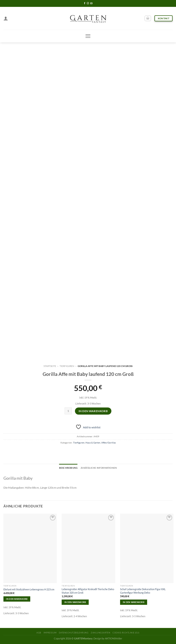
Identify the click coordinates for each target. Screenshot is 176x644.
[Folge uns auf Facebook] (85, 3)
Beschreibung (68, 468)
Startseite (50, 366)
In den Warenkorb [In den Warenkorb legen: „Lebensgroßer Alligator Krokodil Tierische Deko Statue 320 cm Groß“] (75, 602)
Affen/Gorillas (109, 443)
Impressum (50, 633)
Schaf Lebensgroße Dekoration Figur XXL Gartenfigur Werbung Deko (143, 591)
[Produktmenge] (68, 411)
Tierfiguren (67, 366)
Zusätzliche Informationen (99, 468)
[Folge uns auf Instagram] (88, 3)
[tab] (68, 468)
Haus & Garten (93, 443)
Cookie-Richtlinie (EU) (126, 633)
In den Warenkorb (93, 411)
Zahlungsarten (100, 633)
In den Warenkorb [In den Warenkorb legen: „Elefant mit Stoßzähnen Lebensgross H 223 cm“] (17, 599)
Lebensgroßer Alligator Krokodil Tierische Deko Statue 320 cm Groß (88, 591)
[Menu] (88, 36)
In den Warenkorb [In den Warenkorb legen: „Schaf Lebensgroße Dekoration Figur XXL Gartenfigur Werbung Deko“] (134, 602)
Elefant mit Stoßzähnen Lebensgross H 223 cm (29, 589)
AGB (39, 633)
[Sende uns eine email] (91, 3)
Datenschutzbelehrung (74, 633)
